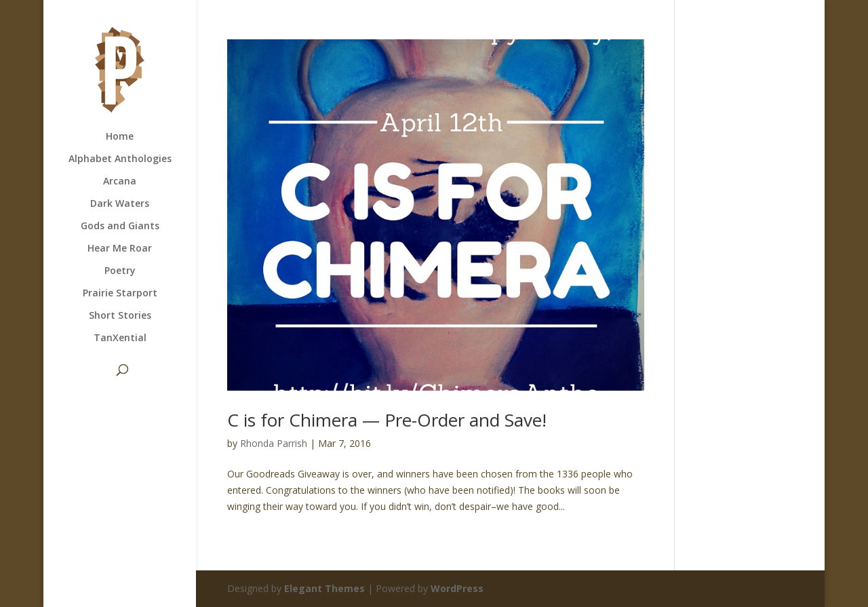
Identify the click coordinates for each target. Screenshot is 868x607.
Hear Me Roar (120, 249)
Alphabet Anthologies (120, 159)
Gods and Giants (120, 227)
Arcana (120, 182)
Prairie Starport (120, 294)
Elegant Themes (324, 588)
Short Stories (120, 316)
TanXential (120, 338)
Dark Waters (120, 204)
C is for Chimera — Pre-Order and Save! (387, 420)
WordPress (457, 588)
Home (120, 137)
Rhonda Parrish (274, 443)
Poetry (120, 271)
